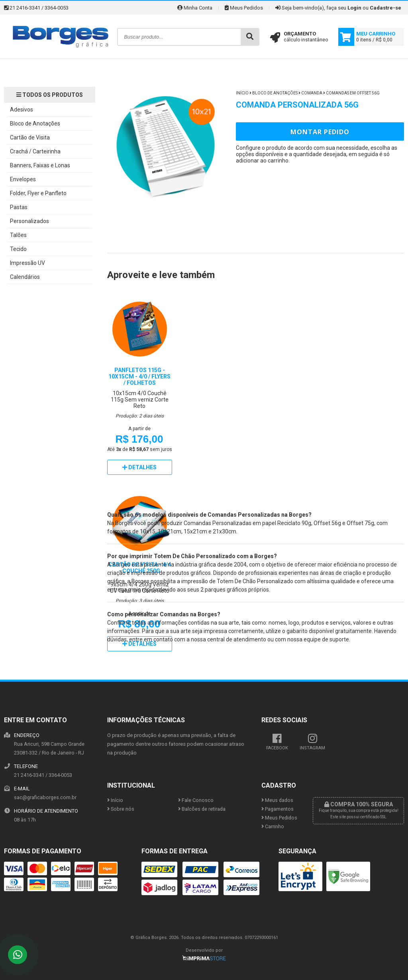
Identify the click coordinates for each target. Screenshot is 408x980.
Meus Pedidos (244, 8)
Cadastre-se (385, 8)
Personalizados (29, 221)
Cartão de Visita (30, 137)
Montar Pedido (320, 132)
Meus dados (277, 800)
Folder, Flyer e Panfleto (38, 193)
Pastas (19, 207)
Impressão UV (27, 263)
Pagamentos (278, 809)
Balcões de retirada (202, 809)
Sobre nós (121, 809)
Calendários (25, 277)
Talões (18, 235)
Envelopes (23, 179)
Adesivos (22, 110)
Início (242, 93)
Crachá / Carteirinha (35, 151)
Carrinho (273, 826)
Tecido (18, 249)
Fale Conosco (196, 800)
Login (354, 8)
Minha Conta (195, 8)
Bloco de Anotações (35, 123)
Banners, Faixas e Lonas (40, 165)
